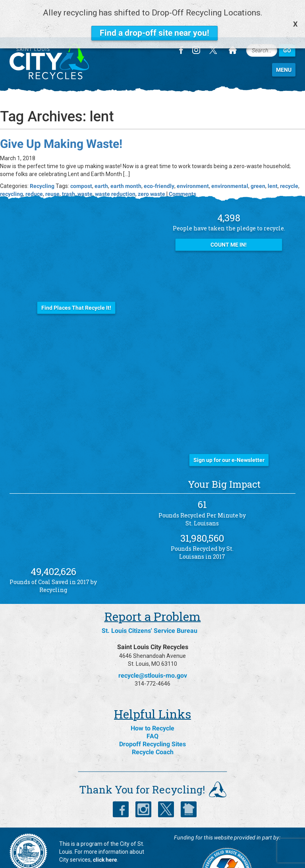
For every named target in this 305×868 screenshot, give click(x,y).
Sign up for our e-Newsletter (229, 434)
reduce (34, 167)
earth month (126, 159)
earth (101, 159)
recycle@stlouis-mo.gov (153, 649)
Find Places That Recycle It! (76, 281)
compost (81, 159)
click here (105, 834)
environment (193, 159)
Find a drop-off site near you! (154, 33)
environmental (230, 159)
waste (85, 167)
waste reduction (115, 167)
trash (69, 167)
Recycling (42, 159)
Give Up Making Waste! (61, 117)
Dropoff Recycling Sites (152, 718)
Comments (182, 167)
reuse (52, 167)
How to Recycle (152, 702)
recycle (289, 159)
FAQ (152, 710)
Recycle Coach (153, 726)
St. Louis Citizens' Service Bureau (150, 605)
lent (273, 159)
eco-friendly (159, 159)
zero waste (152, 167)
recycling (12, 167)
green (258, 159)
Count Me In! (229, 218)
